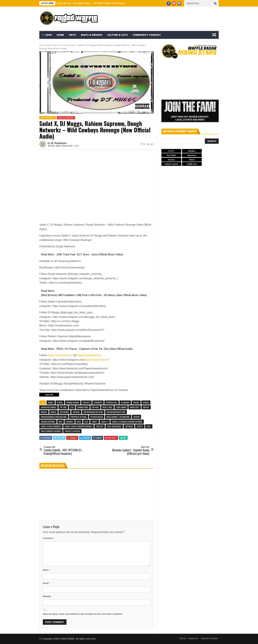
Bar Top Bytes (70, 45)
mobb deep (135, 407)
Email (46, 583)
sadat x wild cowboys (51, 426)
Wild (149, 426)
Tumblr (98, 438)
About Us (193, 638)
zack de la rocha (72, 431)
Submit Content (209, 638)
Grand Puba (83, 407)
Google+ (72, 438)
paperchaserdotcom (96, 360)
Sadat (95, 422)
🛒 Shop (47, 35)
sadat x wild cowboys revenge (78, 426)
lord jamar (121, 407)
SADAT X (105, 422)
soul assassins (114, 426)
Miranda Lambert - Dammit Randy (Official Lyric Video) (127, 451)
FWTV (72, 35)
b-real (60, 403)
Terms (183, 638)
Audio (51, 403)
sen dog (100, 426)
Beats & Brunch (92, 35)
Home (60, 35)
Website (47, 596)
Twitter (59, 438)
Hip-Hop (95, 407)
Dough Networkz (49, 407)
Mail (123, 438)
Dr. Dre (63, 407)
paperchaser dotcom (93, 412)
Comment (48, 538)
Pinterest (111, 438)
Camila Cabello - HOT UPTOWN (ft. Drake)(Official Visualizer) (66, 451)
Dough (146, 403)
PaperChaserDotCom (60, 355)
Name (46, 570)
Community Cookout (147, 35)
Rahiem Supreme (48, 422)
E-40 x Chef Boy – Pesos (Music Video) (74, 3)
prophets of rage (79, 417)
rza (86, 422)
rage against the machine (118, 417)
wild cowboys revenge (51, 431)
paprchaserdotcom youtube (54, 417)
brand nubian (73, 403)
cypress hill (112, 403)
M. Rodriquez (59, 143)
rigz (79, 422)
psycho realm (97, 417)
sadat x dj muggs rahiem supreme (127, 422)
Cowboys (98, 403)
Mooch (146, 407)
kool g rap (107, 407)
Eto (72, 407)
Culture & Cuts (117, 35)
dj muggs (125, 403)
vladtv (140, 426)
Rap (61, 422)
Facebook (46, 438)
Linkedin (85, 438)
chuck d (86, 403)
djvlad (136, 403)
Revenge (70, 422)
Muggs (44, 412)
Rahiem (136, 417)
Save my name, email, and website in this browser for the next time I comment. (83, 614)
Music (53, 412)
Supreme (129, 426)
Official (76, 412)
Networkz (64, 412)
